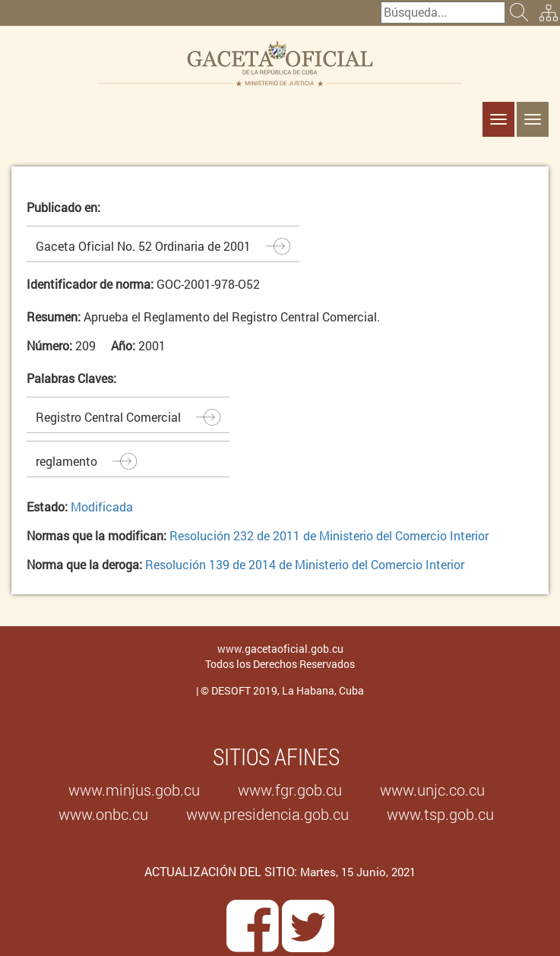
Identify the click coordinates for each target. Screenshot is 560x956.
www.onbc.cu (103, 814)
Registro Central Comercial (108, 417)
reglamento (66, 461)
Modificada (102, 506)
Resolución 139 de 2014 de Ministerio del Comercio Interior (305, 564)
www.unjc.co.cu (432, 790)
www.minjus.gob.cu (134, 790)
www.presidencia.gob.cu (267, 814)
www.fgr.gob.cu (290, 790)
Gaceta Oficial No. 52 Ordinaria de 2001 (143, 246)
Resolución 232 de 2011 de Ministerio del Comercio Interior (329, 535)
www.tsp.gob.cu (440, 814)
